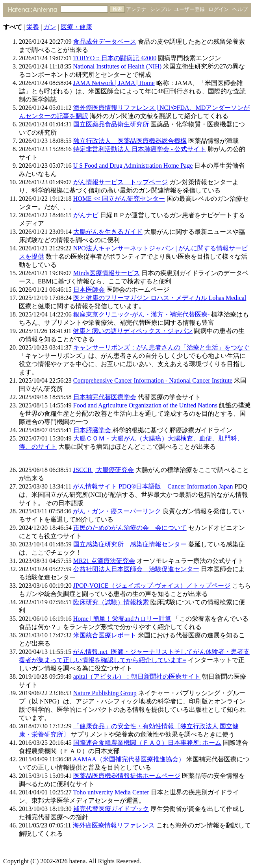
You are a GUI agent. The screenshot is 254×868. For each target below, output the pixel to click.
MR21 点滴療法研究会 (104, 561)
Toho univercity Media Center (111, 792)
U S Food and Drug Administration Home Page (133, 166)
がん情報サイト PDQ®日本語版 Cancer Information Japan (153, 486)
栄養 (33, 27)
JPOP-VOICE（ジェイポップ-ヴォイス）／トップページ (152, 586)
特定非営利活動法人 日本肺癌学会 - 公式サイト (140, 149)
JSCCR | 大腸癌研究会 (104, 470)
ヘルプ (240, 9)
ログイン (219, 9)
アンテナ (136, 9)
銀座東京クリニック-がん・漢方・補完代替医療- (142, 314)
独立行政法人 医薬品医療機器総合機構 (130, 141)
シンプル (160, 9)
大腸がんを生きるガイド (108, 232)
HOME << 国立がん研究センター (119, 199)
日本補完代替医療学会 (105, 397)
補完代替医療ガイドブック (111, 809)
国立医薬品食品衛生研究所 (111, 124)
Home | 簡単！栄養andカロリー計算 (122, 619)
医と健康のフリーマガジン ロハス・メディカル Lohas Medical (160, 298)
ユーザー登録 (189, 9)
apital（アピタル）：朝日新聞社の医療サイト (137, 676)
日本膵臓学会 (93, 430)
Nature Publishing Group (105, 693)
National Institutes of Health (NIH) (117, 66)
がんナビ (86, 215)
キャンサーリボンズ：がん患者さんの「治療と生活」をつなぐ (161, 347)
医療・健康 (76, 27)
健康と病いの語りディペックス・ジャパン (133, 331)
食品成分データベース (105, 42)
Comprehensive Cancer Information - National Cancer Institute (153, 380)
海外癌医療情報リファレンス (114, 825)
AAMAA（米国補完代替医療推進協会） (128, 759)
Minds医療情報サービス (107, 273)
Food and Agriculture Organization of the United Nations (145, 405)
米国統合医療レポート (105, 635)
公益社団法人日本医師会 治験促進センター (136, 569)
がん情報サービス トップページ (121, 182)
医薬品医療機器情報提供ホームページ (127, 776)
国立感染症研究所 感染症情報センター (130, 544)
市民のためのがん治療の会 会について (130, 528)
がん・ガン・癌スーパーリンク (117, 511)
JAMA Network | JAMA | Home (114, 83)
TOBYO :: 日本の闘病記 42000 (115, 58)
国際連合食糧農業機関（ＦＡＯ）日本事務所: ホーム (147, 743)
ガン (50, 27)
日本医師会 (89, 290)
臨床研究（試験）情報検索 (111, 602)
